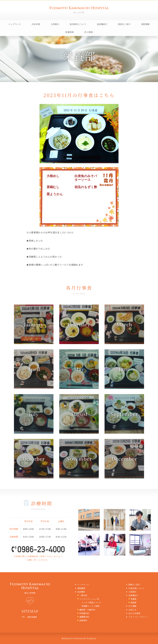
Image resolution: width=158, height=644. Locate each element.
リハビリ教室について (91, 602)
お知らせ (132, 610)
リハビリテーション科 (89, 599)
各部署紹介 (102, 24)
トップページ (15, 24)
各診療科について (78, 24)
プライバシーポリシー (138, 617)
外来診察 (36, 24)
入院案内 (55, 24)
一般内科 (83, 595)
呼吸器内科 (84, 613)
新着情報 (70, 32)
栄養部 (133, 599)
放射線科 (83, 620)
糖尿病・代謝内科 (87, 610)
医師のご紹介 (124, 24)
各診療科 (81, 592)
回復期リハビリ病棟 (90, 606)
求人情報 (88, 32)
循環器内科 (84, 617)
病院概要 (145, 24)
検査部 (133, 602)
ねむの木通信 (134, 613)
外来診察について (136, 588)
